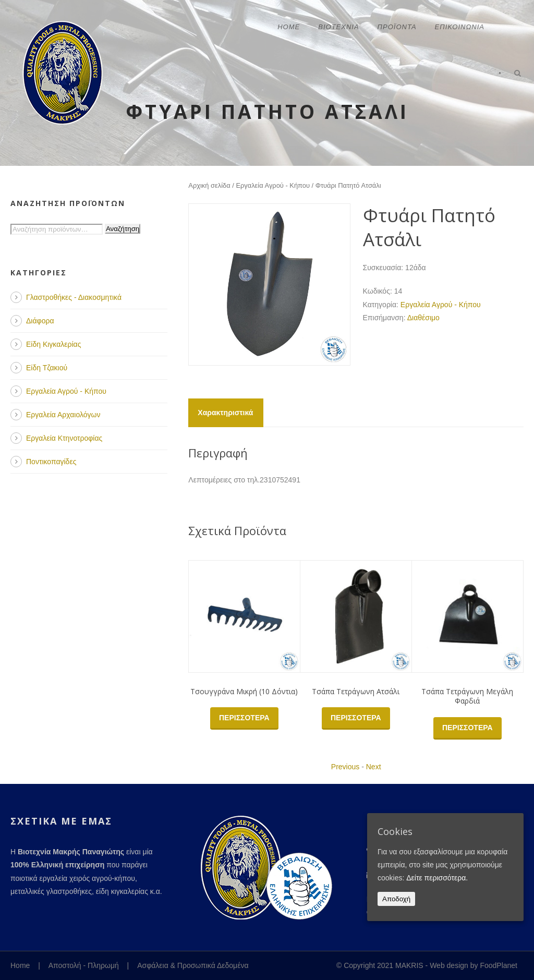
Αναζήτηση (123, 229)
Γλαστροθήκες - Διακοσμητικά (74, 297)
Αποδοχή (396, 899)
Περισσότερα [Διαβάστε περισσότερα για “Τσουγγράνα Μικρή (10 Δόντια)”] (244, 718)
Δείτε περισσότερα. (437, 878)
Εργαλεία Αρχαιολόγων (63, 415)
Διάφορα (40, 321)
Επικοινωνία (460, 27)
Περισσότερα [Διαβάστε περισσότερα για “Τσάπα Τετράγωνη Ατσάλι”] (356, 718)
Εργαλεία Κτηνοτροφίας (64, 438)
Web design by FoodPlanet (474, 965)
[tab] (225, 413)
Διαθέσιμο (423, 318)
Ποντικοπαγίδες (51, 462)
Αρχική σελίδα (209, 185)
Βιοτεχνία (338, 27)
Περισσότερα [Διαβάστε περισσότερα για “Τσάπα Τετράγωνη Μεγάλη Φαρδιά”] (468, 728)
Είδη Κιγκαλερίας (53, 344)
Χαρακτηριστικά (225, 413)
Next (374, 767)
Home (289, 27)
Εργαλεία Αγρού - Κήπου (273, 185)
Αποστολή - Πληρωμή (84, 965)
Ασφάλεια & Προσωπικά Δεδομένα (193, 965)
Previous (345, 767)
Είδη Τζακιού (47, 368)
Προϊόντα (397, 27)
